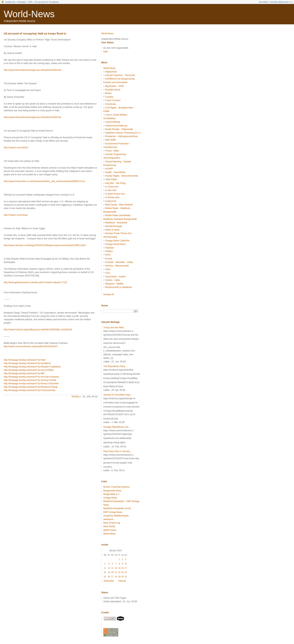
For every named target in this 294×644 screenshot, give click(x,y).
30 (122, 577)
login (106, 51)
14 (116, 568)
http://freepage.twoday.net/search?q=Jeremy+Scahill (30, 380)
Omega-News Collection (117, 241)
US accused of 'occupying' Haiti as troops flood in (35, 34)
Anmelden (264, 2)
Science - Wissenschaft (117, 266)
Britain (108, 93)
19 (109, 572)
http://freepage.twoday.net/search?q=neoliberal (27, 363)
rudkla (76, 397)
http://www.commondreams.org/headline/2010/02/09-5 (31, 346)
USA (30, 2)
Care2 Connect (113, 100)
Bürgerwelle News (112, 491)
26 (109, 577)
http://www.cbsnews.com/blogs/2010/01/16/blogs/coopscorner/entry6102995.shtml (45, 245)
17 (126, 568)
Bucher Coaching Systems (117, 487)
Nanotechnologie (114, 226)
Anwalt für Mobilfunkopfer (116, 516)
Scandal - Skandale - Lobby (119, 262)
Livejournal (111, 201)
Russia (109, 259)
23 (122, 572)
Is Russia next (112, 197)
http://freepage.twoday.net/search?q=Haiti (25, 360)
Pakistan (109, 248)
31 (126, 577)
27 (112, 577)
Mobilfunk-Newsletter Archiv (117, 508)
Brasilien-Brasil (113, 90)
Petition (109, 251)
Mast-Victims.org (112, 523)
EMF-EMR (110, 140)
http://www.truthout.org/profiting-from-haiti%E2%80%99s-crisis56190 (38, 330)
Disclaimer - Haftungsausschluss (121, 136)
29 (119, 577)
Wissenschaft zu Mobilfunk (118, 287)
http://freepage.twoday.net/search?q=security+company (31, 377)
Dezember (109, 581)
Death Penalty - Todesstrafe (119, 129)
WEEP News (110, 530)
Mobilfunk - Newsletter (116, 223)
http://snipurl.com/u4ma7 (16, 148)
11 (105, 568)
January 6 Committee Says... (118, 395)
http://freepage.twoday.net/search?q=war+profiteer (29, 370)
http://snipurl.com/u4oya (16, 215)
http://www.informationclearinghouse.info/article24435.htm (33, 70)
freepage (21, 2)
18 (105, 572)
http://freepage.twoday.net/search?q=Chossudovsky (30, 390)
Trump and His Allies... (115, 328)
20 (112, 572)
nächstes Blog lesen (279, 2)
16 (122, 568)
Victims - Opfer (113, 280)
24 (126, 572)
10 (126, 564)
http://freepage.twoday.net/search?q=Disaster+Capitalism (32, 367)
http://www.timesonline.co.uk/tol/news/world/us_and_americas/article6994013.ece (44, 181)
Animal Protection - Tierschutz (120, 75)
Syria (108, 269)
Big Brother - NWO (115, 86)
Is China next (112, 187)
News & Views (112, 230)
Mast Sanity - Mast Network (119, 205)
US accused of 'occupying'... (47, 2)
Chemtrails (111, 104)
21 (116, 572)
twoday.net (10, 2)
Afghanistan (111, 72)
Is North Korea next (115, 194)
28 (116, 577)
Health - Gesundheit (115, 172)
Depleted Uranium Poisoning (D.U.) (123, 133)
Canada (109, 97)
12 (109, 568)
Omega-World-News (115, 244)
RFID (108, 255)
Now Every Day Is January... (117, 451)
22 (119, 572)
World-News (29, 14)
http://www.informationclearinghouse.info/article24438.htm (33, 117)
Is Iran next (111, 190)
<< (291, 2)
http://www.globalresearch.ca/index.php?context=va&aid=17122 (35, 282)
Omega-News (110, 498)
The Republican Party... (115, 366)
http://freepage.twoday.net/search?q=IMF (24, 373)
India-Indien (111, 179)
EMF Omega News (113, 512)
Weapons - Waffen (114, 284)
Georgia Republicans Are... (117, 427)
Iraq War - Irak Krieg (115, 183)
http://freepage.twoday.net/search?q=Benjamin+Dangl (31, 387)
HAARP (109, 169)
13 (112, 568)
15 (119, 568)
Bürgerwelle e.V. (111, 494)
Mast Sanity (109, 526)
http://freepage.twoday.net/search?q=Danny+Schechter (31, 384)
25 (105, 577)
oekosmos (108, 519)
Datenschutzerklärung (116, 126)
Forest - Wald (112, 151)
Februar (122, 581)
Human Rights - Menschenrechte (122, 176)
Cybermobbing (112, 122)
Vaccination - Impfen (115, 277)
